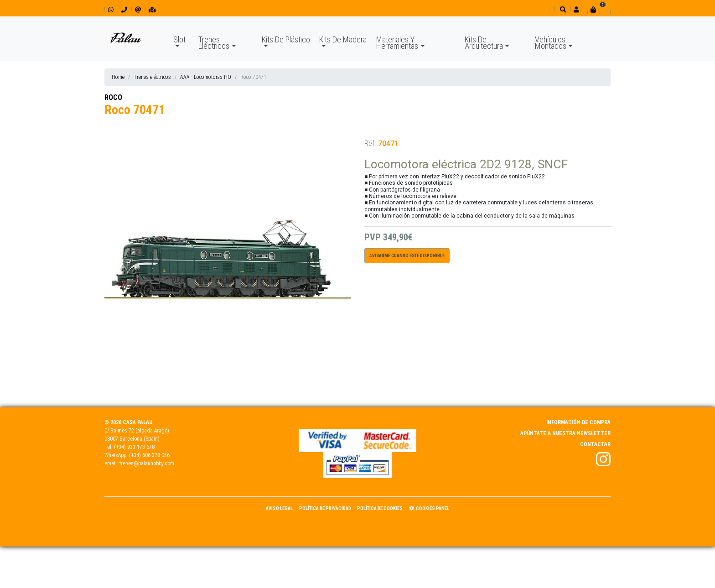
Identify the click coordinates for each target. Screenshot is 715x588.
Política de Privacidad (325, 508)
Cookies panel (429, 508)
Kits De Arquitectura (484, 43)
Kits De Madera (343, 39)
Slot (179, 39)
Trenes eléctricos (152, 77)
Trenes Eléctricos (214, 43)
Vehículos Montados (551, 43)
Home (118, 77)
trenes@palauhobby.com (147, 463)
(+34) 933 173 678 (134, 447)
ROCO (113, 97)
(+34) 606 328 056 (149, 455)
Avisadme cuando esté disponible (407, 256)
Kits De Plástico (286, 39)
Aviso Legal (279, 508)
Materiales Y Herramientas (397, 43)
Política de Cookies (380, 508)
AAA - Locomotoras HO (206, 77)
